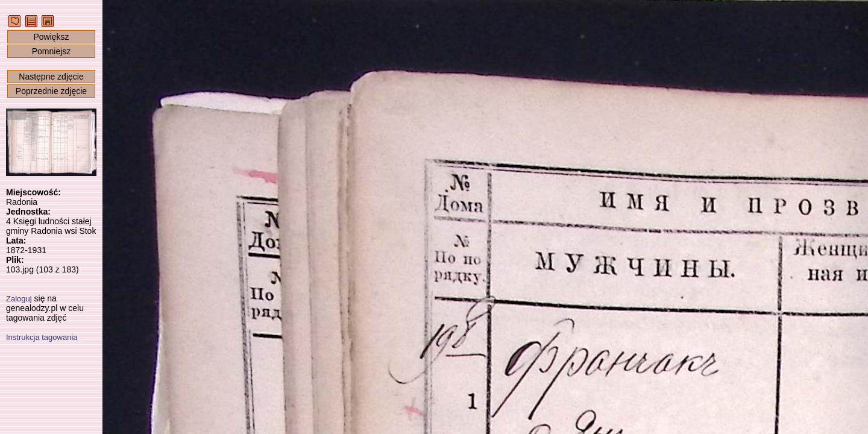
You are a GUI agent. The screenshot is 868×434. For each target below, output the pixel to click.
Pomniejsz (52, 51)
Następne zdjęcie (51, 77)
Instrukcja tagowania (42, 337)
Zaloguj (19, 299)
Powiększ (51, 37)
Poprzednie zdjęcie (51, 91)
